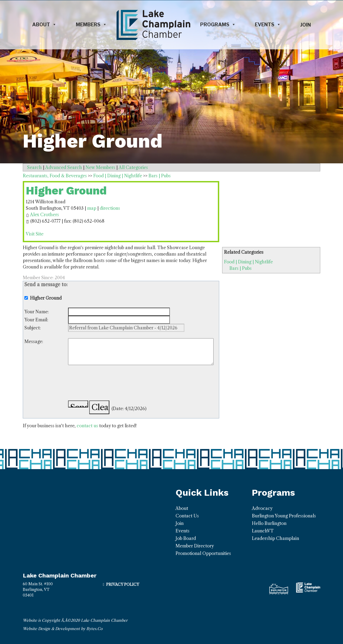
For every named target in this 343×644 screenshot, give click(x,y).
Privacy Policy (123, 584)
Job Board (186, 538)
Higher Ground (66, 191)
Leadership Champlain (275, 538)
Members (91, 25)
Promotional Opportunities (203, 553)
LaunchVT (263, 531)
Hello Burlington (269, 523)
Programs (218, 25)
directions (110, 208)
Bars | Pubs (241, 268)
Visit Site (35, 234)
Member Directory (195, 546)
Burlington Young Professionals (284, 516)
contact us (87, 426)
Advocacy (262, 508)
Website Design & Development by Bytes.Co (63, 629)
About (44, 25)
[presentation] (109, 384)
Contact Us (187, 516)
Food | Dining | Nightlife (248, 262)
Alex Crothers (44, 215)
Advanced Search (64, 167)
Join (305, 25)
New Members (100, 167)
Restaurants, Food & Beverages (55, 176)
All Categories (133, 167)
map (92, 208)
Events (268, 25)
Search (34, 167)
